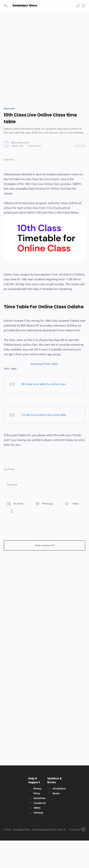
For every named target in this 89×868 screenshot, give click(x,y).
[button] (78, 5)
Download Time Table (45, 364)
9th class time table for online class (43, 384)
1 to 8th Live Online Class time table (43, 415)
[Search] (83, 5)
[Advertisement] (41, 57)
